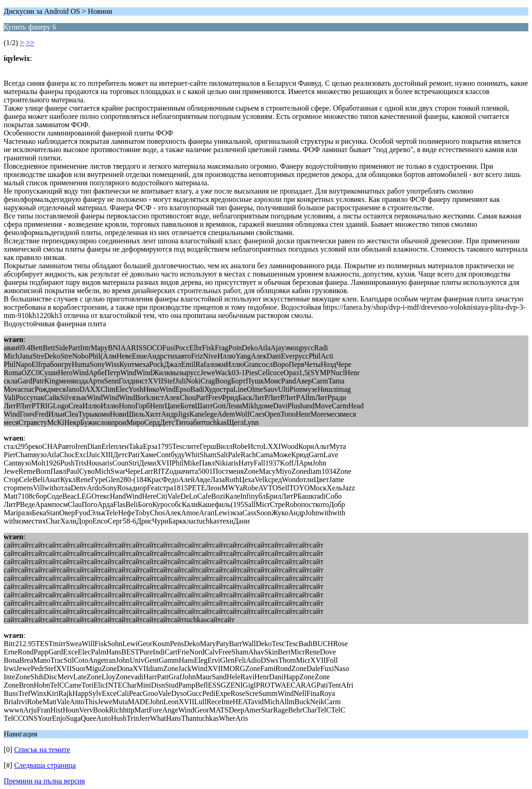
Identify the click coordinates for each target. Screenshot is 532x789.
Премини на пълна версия (44, 781)
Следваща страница (45, 765)
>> (30, 43)
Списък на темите (42, 750)
